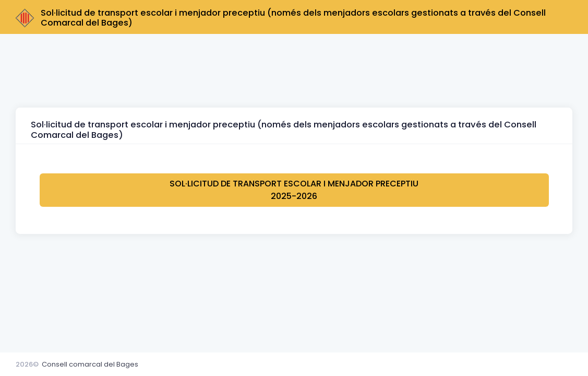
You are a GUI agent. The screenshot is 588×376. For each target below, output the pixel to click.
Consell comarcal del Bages (90, 364)
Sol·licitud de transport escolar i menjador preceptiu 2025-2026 (294, 190)
